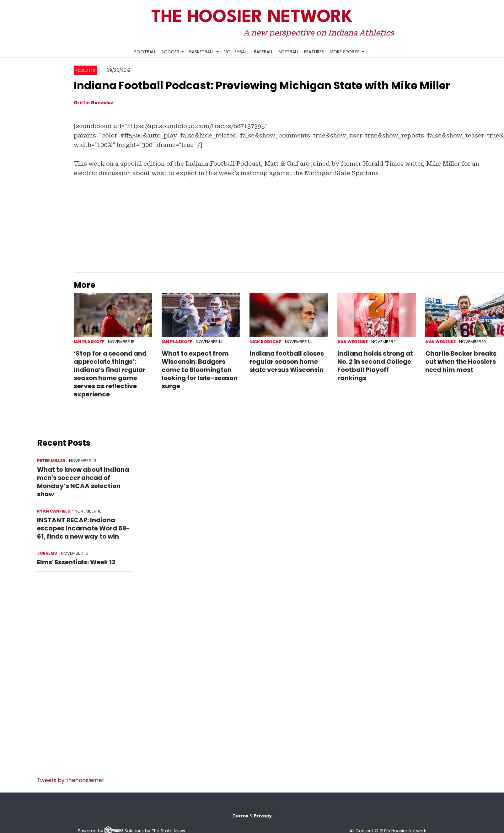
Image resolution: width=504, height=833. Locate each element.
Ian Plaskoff (89, 342)
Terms (240, 816)
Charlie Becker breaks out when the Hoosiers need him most (461, 362)
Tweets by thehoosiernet (71, 780)
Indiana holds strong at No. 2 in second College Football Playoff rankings (375, 366)
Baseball (263, 52)
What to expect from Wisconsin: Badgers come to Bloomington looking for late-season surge (200, 370)
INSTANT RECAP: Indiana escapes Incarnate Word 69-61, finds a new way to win (83, 528)
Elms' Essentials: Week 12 (76, 562)
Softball (289, 52)
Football (145, 52)
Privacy (263, 816)
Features (314, 52)
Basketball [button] (202, 52)
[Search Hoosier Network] (370, 52)
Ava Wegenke (353, 342)
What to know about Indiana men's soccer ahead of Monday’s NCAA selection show (83, 482)
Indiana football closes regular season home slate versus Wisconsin (287, 362)
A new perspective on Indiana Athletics (319, 33)
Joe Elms (47, 553)
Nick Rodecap (265, 342)
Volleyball (236, 52)
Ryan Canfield (54, 511)
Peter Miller (51, 461)
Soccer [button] (171, 52)
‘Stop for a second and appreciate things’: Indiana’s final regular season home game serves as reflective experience (110, 374)
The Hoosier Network (252, 17)
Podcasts (85, 71)
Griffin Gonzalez (94, 103)
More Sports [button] (345, 52)
